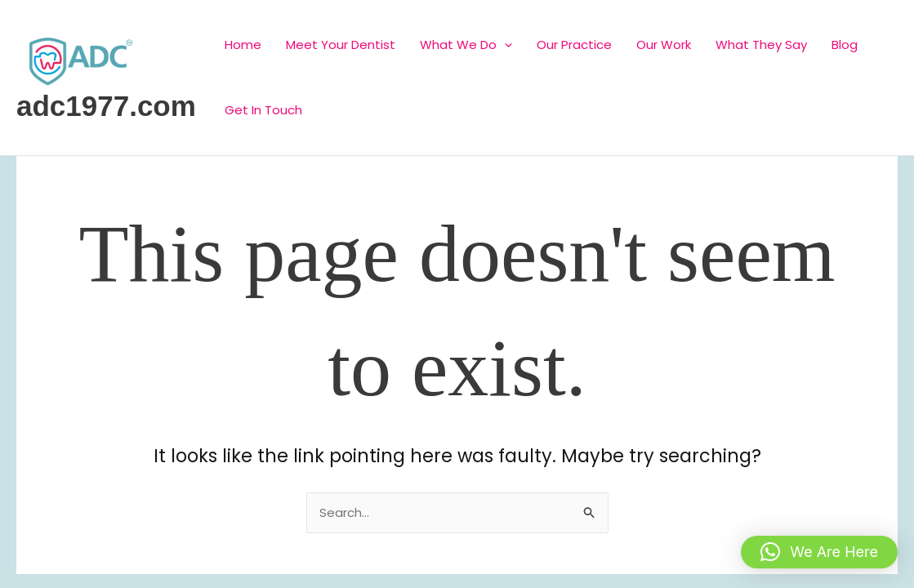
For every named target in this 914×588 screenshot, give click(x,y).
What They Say (761, 45)
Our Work (664, 45)
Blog (845, 45)
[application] (504, 45)
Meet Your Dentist (341, 45)
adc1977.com (106, 106)
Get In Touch (263, 110)
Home (243, 45)
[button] (819, 552)
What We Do (466, 45)
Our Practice (574, 45)
